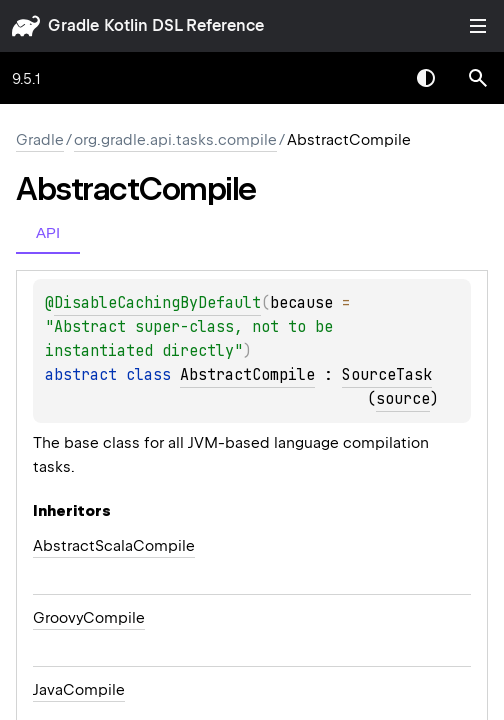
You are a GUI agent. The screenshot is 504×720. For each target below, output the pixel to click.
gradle (73, 25)
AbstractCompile (247, 375)
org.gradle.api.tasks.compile (175, 140)
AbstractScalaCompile (114, 546)
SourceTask (387, 375)
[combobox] (374, 78)
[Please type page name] (478, 78)
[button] (478, 78)
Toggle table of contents (478, 26)
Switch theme (426, 78)
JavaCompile (79, 690)
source (403, 399)
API (48, 232)
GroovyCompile (89, 618)
